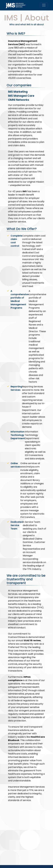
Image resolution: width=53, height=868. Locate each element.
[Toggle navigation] (44, 5)
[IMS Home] (17, 5)
